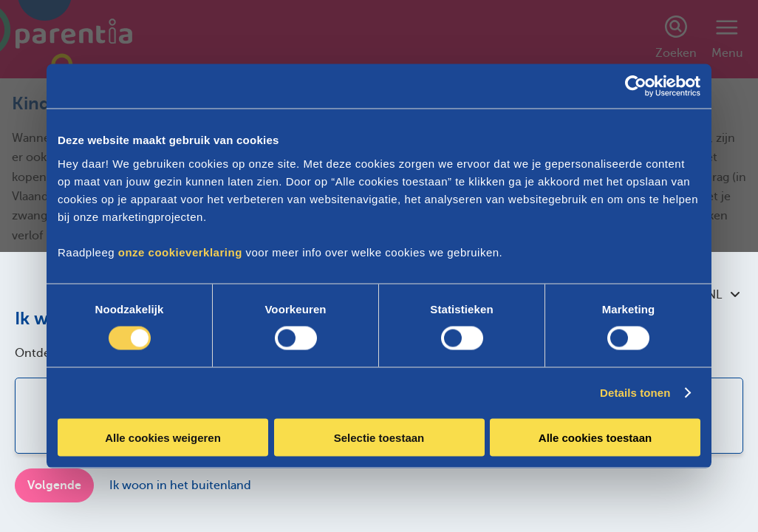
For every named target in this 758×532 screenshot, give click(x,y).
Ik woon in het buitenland (180, 485)
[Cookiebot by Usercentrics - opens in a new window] (636, 86)
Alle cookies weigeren (163, 437)
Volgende (54, 485)
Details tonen (635, 393)
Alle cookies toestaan (595, 437)
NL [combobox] (723, 295)
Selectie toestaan (379, 437)
